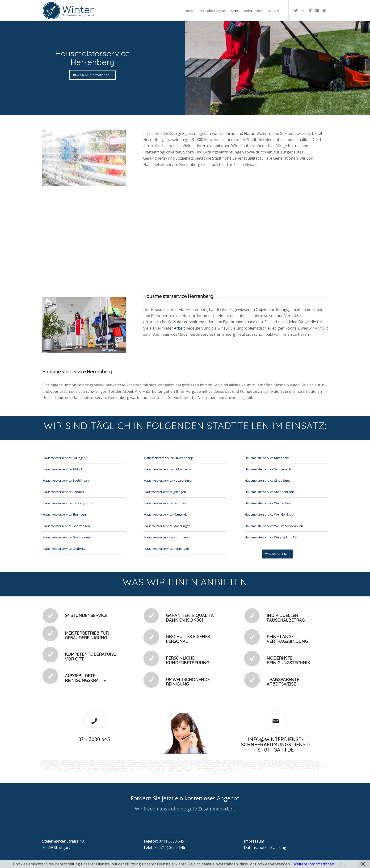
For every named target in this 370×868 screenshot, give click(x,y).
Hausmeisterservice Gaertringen (66, 526)
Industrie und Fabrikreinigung (108, 761)
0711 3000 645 (94, 739)
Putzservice (178, 761)
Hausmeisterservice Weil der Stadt (269, 514)
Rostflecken (317, 763)
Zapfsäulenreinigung (153, 763)
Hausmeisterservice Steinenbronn (269, 492)
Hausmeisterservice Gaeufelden (66, 537)
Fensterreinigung (120, 766)
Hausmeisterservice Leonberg (166, 503)
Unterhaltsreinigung (263, 765)
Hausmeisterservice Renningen (166, 549)
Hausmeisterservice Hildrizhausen (169, 469)
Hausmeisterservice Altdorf (63, 469)
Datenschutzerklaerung (265, 847)
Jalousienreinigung (105, 766)
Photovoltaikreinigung (192, 765)
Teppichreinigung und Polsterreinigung (176, 763)
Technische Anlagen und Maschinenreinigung (299, 765)
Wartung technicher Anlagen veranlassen (201, 766)
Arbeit (180, 328)
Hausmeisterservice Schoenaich (268, 469)
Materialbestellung (189, 768)
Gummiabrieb (233, 763)
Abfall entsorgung (265, 761)
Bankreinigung (73, 761)
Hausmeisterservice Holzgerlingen (169, 480)
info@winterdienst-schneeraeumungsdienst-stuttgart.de (276, 745)
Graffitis (276, 763)
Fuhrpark (177, 768)
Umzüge (276, 766)
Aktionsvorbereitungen (103, 770)
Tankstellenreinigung (50, 763)
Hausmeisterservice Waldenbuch (269, 503)
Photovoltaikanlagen (174, 765)
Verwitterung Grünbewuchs (300, 763)
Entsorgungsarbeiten (263, 766)
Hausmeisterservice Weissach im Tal (271, 537)
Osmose (276, 765)
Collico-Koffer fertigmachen (128, 768)
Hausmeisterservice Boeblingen (66, 480)
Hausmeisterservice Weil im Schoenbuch (274, 526)
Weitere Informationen (314, 864)
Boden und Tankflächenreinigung (72, 763)
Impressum (254, 841)
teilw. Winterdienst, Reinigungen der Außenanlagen (223, 770)
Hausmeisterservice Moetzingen (167, 526)
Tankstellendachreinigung (116, 763)
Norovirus (161, 765)
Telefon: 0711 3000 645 (164, 841)
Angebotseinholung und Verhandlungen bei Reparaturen (219, 768)
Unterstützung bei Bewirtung (81, 770)
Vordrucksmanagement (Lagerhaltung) (157, 768)
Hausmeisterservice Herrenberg (168, 458)
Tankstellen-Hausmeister (229, 765)
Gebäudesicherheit (281, 768)
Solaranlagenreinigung (210, 765)
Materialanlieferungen (227, 766)
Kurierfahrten (179, 766)
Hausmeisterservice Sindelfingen (269, 480)
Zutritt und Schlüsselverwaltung (159, 766)
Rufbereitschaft (62, 770)
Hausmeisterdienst (88, 766)
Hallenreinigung (279, 761)
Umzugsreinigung (248, 765)
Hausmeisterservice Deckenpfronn (68, 503)
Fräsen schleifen (257, 763)
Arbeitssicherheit (297, 768)
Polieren (268, 763)
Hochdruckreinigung (218, 763)
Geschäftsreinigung (88, 761)
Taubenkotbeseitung (231, 761)
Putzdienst (142, 765)
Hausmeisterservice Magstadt (165, 514)
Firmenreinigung (60, 761)
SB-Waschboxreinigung (95, 763)
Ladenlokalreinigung (128, 761)
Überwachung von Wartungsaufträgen (257, 768)
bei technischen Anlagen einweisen (169, 770)
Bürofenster (132, 765)
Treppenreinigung (49, 765)
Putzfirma (151, 765)
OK (342, 864)
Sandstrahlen (244, 763)
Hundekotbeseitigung (213, 761)
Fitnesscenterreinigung (137, 766)
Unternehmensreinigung (194, 761)
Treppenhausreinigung (66, 765)
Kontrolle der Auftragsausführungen (140, 770)
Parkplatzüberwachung (193, 770)
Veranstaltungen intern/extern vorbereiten (298, 766)
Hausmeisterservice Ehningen (64, 514)
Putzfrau (169, 761)
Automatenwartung (83, 768)
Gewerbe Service (158, 761)
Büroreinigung (48, 761)
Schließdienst (119, 770)
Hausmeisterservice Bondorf (64, 492)
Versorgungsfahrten (246, 766)
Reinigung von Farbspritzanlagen (298, 761)
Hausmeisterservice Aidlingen (64, 458)
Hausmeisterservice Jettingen (165, 492)
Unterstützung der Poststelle (104, 768)
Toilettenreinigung (143, 761)
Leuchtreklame (101, 765)
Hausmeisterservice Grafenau (65, 549)
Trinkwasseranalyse (248, 761)
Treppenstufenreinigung (85, 765)
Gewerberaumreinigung (70, 766)
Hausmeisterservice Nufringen (166, 537)
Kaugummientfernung (201, 763)
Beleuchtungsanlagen (117, 765)
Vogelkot (284, 763)
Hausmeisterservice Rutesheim (267, 458)
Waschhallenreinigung (135, 763)
